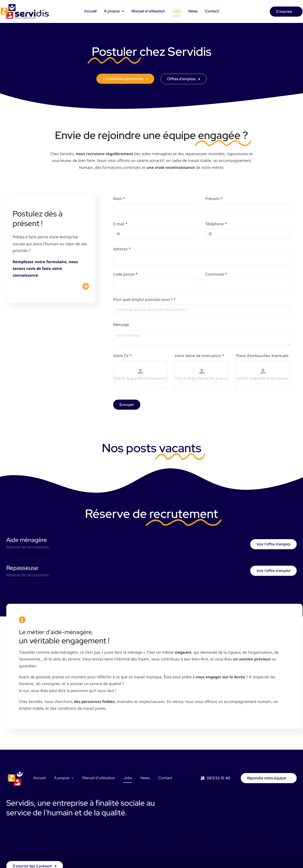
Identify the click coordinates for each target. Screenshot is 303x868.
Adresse (122, 249)
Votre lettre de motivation (199, 356)
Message (121, 324)
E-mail (120, 224)
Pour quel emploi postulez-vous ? (144, 299)
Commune (216, 274)
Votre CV (122, 356)
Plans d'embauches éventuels (262, 356)
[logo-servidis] (25, 5)
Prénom (214, 199)
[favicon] (16, 771)
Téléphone (216, 224)
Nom (119, 199)
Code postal (125, 274)
